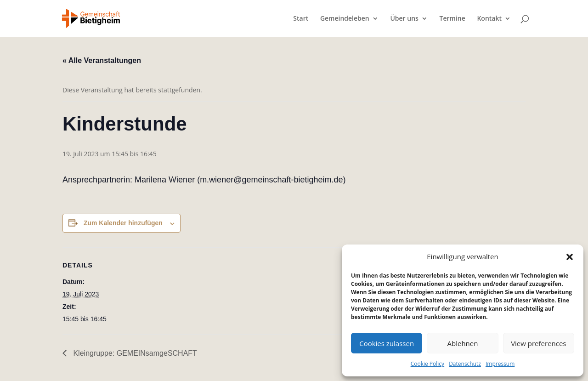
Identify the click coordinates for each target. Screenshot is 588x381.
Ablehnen (463, 343)
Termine (452, 19)
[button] (570, 257)
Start (301, 19)
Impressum (500, 364)
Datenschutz (465, 364)
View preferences (538, 343)
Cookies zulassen (387, 343)
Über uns (404, 19)
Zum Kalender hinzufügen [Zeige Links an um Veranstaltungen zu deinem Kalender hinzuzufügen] (123, 223)
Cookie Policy (427, 364)
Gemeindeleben (345, 19)
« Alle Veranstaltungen (102, 60)
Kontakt (489, 19)
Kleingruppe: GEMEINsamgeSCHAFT (134, 353)
